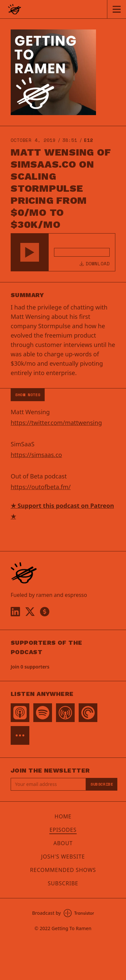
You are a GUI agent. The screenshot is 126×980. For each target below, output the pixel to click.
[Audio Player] (63, 252)
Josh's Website (63, 857)
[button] (30, 252)
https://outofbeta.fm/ (41, 487)
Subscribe (102, 784)
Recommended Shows (63, 870)
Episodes (63, 830)
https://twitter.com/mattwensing (56, 423)
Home (63, 816)
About (63, 843)
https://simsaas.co (36, 455)
